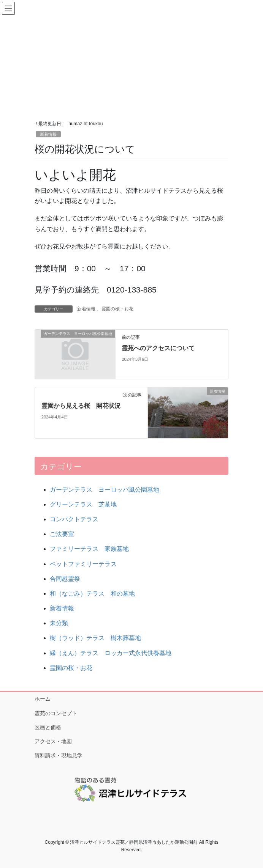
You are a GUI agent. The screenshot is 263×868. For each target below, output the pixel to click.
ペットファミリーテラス (83, 564)
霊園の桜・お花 (117, 309)
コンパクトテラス (74, 519)
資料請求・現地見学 (59, 755)
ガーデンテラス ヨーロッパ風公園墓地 (105, 490)
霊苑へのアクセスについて (158, 348)
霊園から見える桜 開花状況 (81, 406)
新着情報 (48, 134)
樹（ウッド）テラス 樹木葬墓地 (95, 638)
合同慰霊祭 (65, 579)
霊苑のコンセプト (56, 713)
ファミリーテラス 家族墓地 (89, 549)
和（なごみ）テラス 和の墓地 (92, 594)
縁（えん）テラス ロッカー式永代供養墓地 (111, 653)
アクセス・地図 (53, 741)
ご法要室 (62, 534)
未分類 (59, 623)
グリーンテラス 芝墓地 (83, 504)
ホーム (43, 699)
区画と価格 (48, 727)
